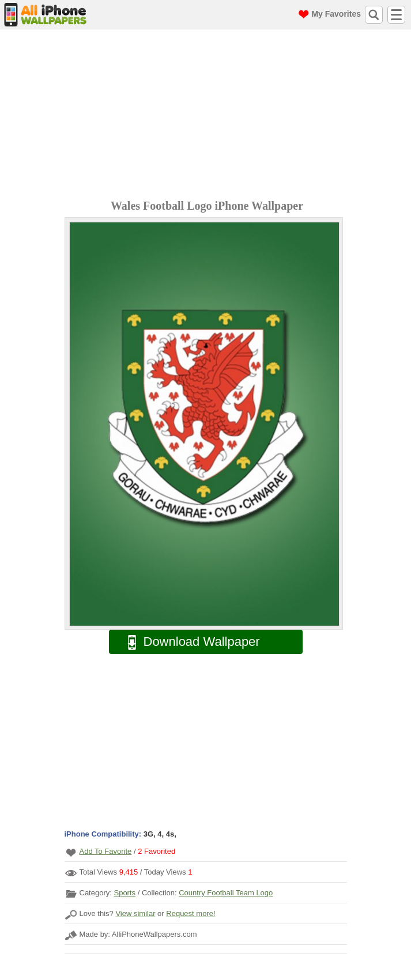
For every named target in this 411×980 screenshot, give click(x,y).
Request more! (191, 913)
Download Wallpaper (188, 642)
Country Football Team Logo (226, 893)
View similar (135, 913)
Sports (125, 893)
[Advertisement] (208, 116)
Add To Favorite (106, 851)
